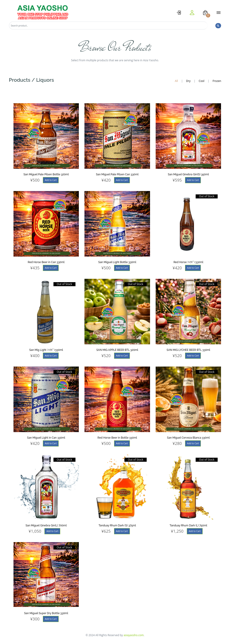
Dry (188, 81)
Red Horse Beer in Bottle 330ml (117, 438)
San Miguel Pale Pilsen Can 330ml (117, 174)
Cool (202, 81)
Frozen (217, 81)
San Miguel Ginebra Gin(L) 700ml (46, 525)
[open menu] (219, 13)
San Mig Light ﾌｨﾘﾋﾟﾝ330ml (46, 350)
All (176, 81)
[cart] (205, 13)
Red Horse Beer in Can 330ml (46, 262)
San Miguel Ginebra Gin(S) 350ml (188, 174)
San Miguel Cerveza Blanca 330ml (188, 438)
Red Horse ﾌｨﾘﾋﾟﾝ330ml (188, 262)
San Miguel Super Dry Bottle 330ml (46, 613)
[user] (192, 13)
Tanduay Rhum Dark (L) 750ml (188, 525)
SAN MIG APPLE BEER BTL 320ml (117, 350)
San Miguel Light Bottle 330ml (117, 262)
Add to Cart (51, 180)
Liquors (45, 80)
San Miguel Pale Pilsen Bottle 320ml (46, 174)
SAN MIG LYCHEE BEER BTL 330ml (188, 350)
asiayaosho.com (134, 635)
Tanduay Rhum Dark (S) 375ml (117, 525)
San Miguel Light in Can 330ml (46, 438)
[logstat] (179, 13)
